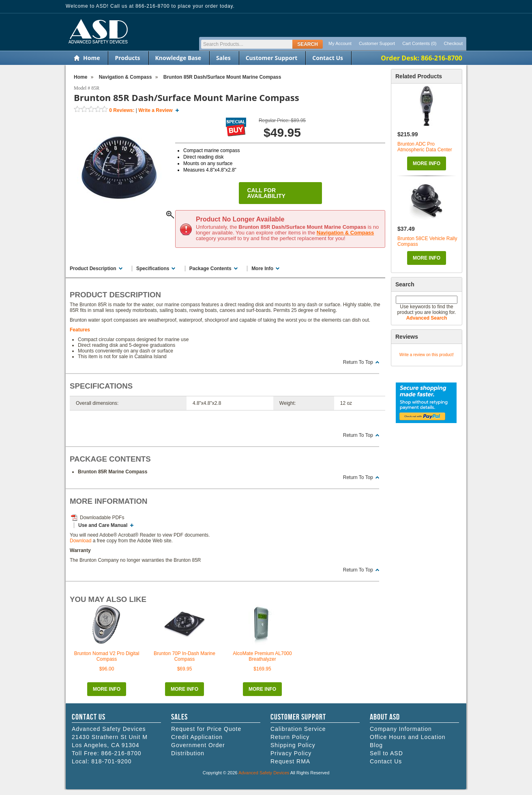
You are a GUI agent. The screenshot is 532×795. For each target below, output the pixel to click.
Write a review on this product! (427, 355)
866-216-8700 (121, 753)
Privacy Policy (291, 753)
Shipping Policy (293, 745)
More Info (427, 163)
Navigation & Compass (345, 233)
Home (91, 58)
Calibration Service (298, 729)
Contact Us (328, 58)
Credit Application (197, 737)
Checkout (453, 43)
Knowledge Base (178, 58)
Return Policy (290, 737)
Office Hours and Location (408, 737)
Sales (223, 58)
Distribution (188, 753)
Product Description (93, 269)
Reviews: (122, 110)
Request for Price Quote (206, 729)
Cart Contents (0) (419, 43)
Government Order (198, 745)
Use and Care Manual (103, 525)
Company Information (401, 729)
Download (80, 541)
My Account (340, 43)
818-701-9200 (111, 761)
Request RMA (290, 761)
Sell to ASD (386, 753)
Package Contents (210, 269)
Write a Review (155, 110)
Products (127, 58)
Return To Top (358, 362)
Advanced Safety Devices (264, 773)
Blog (376, 745)
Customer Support (377, 43)
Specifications (153, 269)
